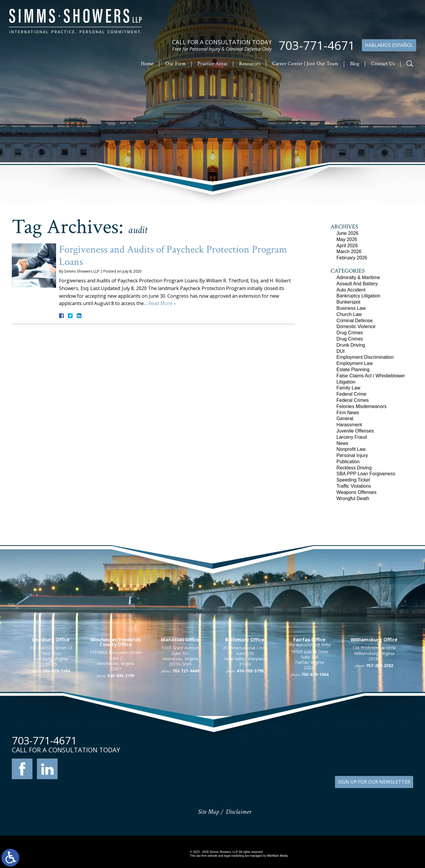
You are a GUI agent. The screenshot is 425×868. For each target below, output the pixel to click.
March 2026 (349, 252)
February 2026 (352, 258)
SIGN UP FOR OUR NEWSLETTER (374, 782)
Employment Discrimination (365, 357)
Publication (348, 462)
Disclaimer (239, 812)
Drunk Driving (351, 345)
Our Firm (175, 64)
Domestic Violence (356, 326)
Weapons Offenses (357, 492)
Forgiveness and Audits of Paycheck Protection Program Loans (173, 256)
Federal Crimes (353, 400)
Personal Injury (352, 455)
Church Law (349, 314)
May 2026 (347, 239)
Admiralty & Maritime (358, 277)
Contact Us (383, 64)
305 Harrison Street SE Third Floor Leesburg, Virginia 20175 (51, 727)
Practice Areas (212, 64)
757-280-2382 (380, 736)
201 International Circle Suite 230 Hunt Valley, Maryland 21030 (245, 727)
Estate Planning (353, 370)
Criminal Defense (355, 321)
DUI (341, 351)
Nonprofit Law (351, 449)
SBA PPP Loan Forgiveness (366, 474)
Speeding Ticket (353, 480)
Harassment (349, 425)
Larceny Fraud (352, 437)
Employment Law (355, 363)
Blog (355, 64)
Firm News (348, 413)
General (345, 419)
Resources (250, 64)
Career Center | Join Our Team (305, 64)
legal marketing (234, 856)
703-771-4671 (317, 45)
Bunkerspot (348, 302)
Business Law (351, 308)
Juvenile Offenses (355, 431)
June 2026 (348, 233)
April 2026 (347, 246)
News (342, 443)
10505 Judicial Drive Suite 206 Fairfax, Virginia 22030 (310, 731)
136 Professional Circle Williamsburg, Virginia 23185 (374, 724)
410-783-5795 (250, 742)
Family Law (348, 388)
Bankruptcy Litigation (358, 296)
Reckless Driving (354, 468)
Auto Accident (351, 290)
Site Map (208, 812)
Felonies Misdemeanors (362, 406)
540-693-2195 (121, 746)
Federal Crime (351, 394)
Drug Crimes (350, 333)
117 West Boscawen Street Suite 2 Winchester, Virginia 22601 (116, 731)
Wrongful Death (353, 498)
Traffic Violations (354, 486)
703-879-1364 (56, 742)
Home (147, 64)
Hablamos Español (389, 45)
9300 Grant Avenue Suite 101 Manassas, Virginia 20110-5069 (180, 727)
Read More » (162, 303)
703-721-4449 (186, 742)
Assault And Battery (357, 284)
